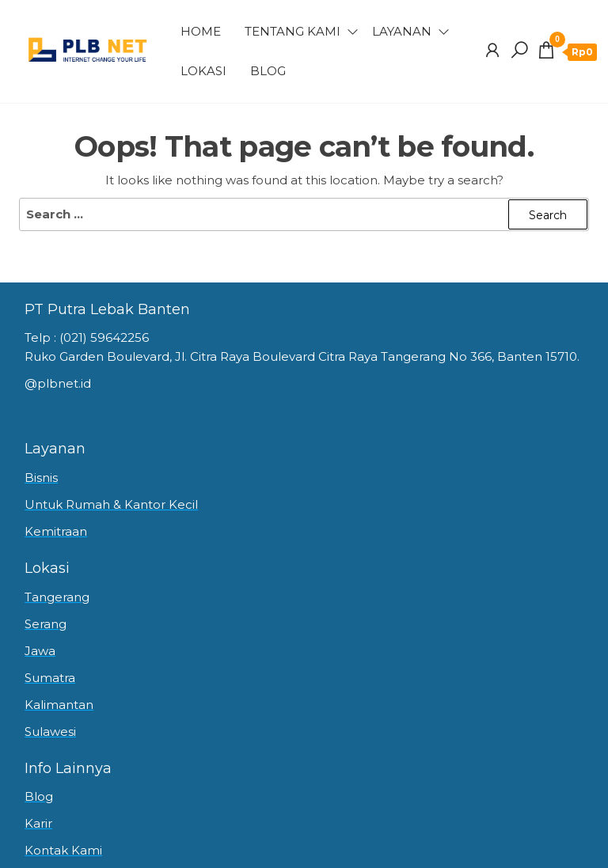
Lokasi (203, 71)
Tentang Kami (293, 31)
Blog (268, 71)
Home (201, 31)
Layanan (402, 31)
